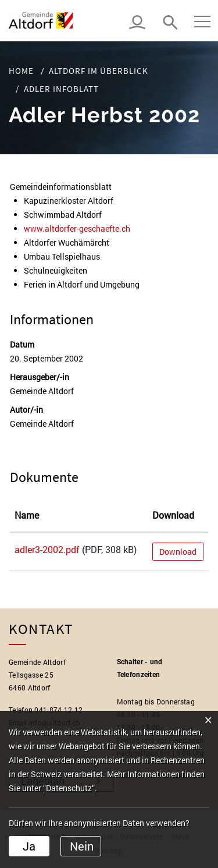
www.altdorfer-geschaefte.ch (82, 228)
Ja (29, 846)
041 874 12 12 (58, 710)
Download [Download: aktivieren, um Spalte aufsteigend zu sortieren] (173, 515)
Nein (82, 846)
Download (178, 552)
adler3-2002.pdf (47, 549)
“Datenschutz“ (69, 788)
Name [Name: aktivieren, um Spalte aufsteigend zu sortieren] (27, 515)
